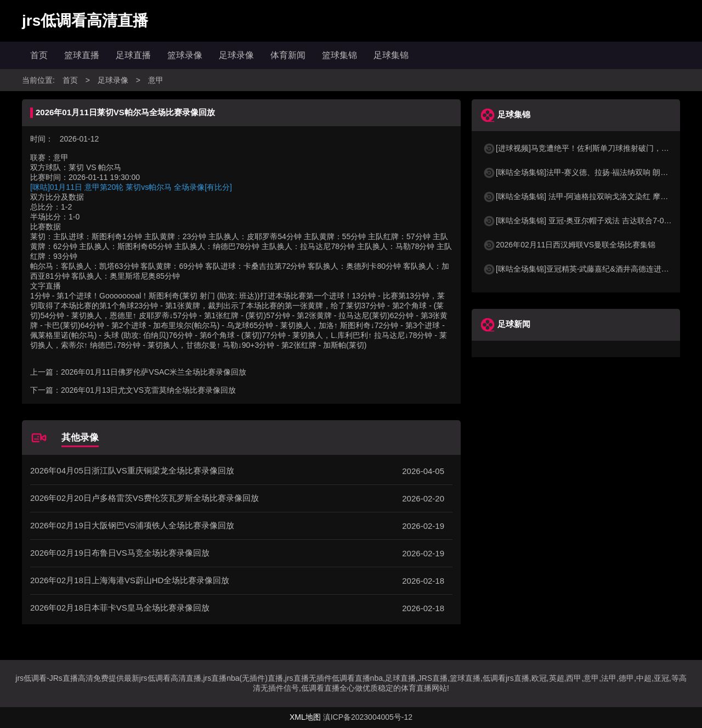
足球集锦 (391, 55)
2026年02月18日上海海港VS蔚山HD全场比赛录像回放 (130, 580)
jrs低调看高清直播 (85, 21)
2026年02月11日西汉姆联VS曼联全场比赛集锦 (569, 245)
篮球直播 (82, 55)
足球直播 (133, 55)
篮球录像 (185, 55)
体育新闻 (288, 55)
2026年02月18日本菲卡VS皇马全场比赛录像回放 (120, 608)
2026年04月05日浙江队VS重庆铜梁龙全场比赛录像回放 (132, 470)
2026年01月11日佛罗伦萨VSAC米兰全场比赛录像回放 (154, 372)
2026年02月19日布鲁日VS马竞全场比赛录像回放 (120, 553)
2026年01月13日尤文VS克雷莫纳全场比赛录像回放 (148, 390)
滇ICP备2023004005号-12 (368, 717)
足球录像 (236, 55)
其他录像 (80, 438)
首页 (39, 55)
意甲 (156, 80)
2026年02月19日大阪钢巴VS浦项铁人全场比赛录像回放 (132, 525)
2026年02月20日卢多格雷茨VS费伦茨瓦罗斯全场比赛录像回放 (145, 498)
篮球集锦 (339, 55)
